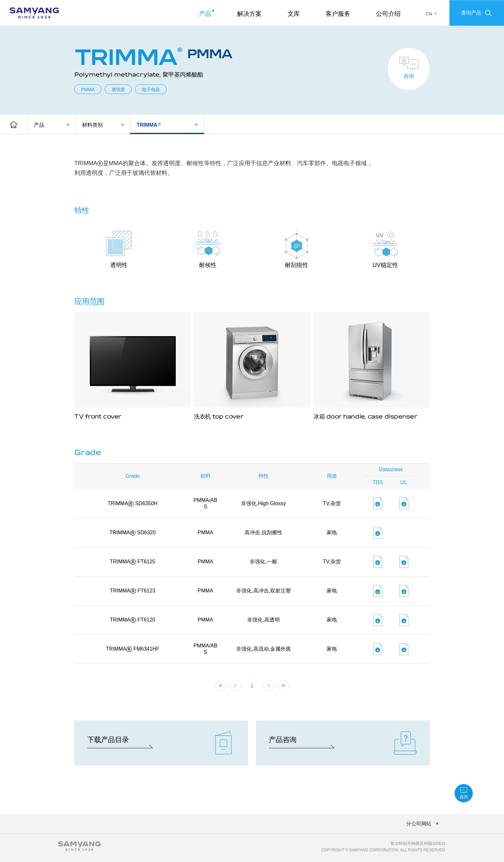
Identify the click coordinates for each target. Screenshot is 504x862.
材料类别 (92, 125)
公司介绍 (388, 14)
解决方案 (249, 14)
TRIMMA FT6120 (132, 620)
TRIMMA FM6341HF (133, 649)
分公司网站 (419, 824)
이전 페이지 (235, 686)
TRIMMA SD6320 (133, 532)
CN (429, 14)
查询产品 (471, 12)
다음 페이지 (269, 686)
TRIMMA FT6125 (132, 562)
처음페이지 (221, 686)
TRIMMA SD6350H (133, 503)
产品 (205, 14)
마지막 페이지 (283, 686)
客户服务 (338, 14)
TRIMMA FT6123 (132, 591)
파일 (378, 503)
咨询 (409, 76)
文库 (294, 14)
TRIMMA (149, 125)
